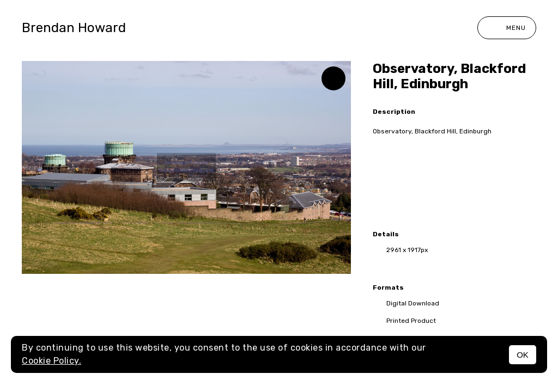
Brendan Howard (74, 28)
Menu (507, 28)
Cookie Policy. (51, 361)
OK (523, 355)
